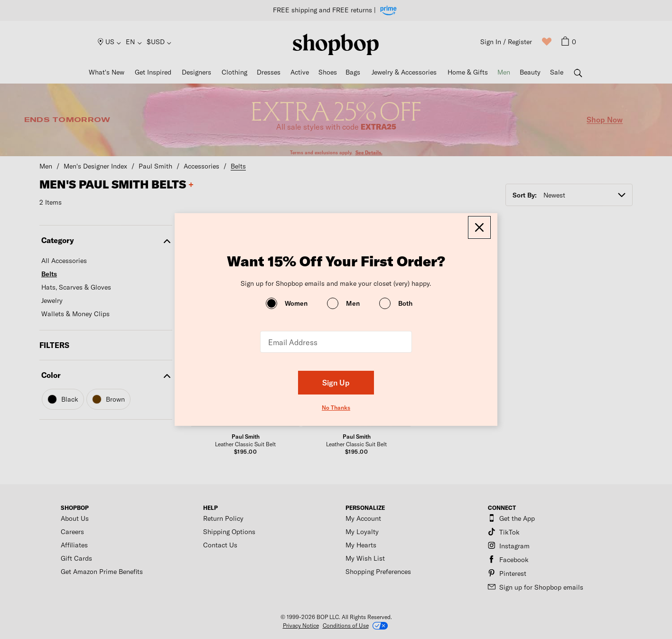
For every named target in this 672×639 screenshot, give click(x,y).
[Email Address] (336, 342)
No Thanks (336, 407)
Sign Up (336, 382)
